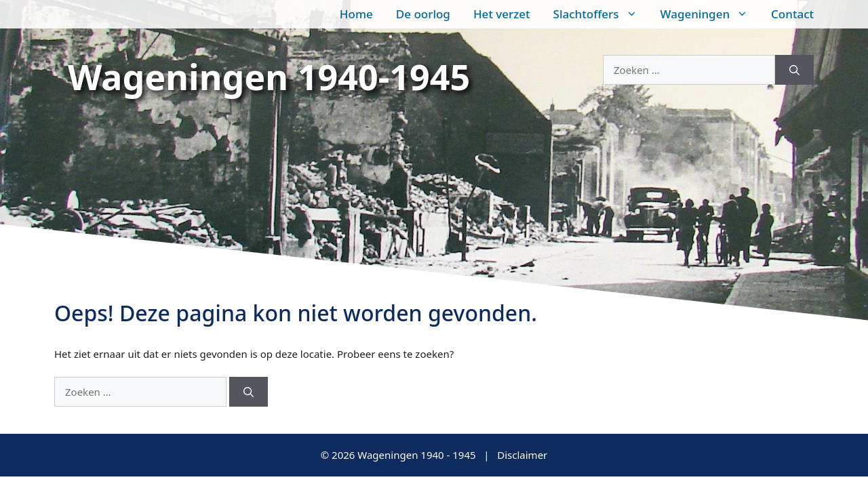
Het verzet (502, 14)
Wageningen (710, 14)
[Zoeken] (794, 70)
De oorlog (423, 14)
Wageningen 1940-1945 (269, 76)
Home (356, 14)
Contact (792, 14)
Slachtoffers (601, 14)
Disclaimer (522, 455)
